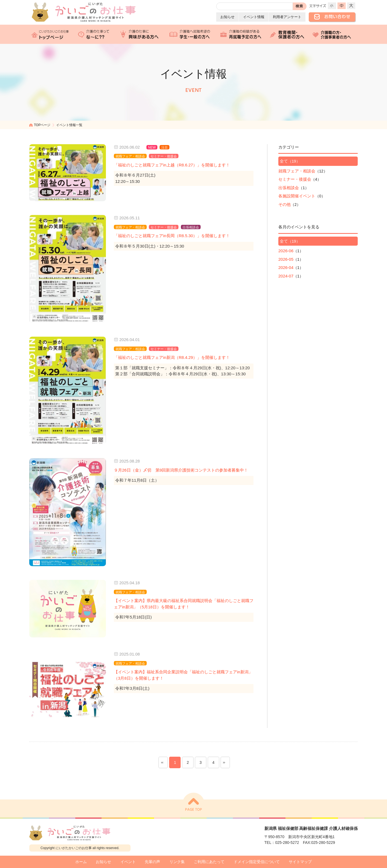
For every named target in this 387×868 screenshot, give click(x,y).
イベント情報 (254, 17)
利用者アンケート (287, 17)
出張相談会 (289, 188)
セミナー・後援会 (295, 179)
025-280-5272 (287, 843)
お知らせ (227, 17)
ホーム (81, 862)
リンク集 (177, 862)
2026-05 (286, 259)
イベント (128, 862)
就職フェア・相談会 (297, 171)
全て (284, 161)
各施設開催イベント (297, 196)
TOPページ (42, 125)
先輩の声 (152, 862)
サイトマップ (300, 862)
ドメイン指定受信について (257, 862)
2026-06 (286, 251)
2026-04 (286, 267)
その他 (285, 204)
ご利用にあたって (209, 862)
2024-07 (286, 276)
